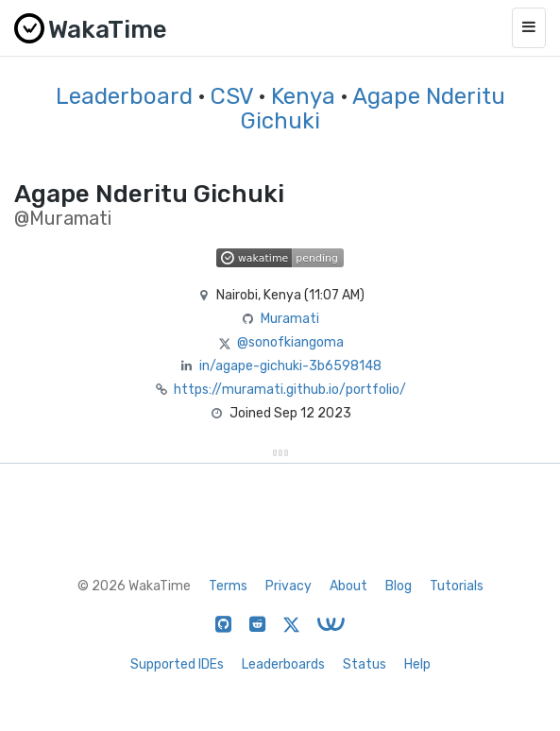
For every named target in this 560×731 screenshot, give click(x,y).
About (348, 586)
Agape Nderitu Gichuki (373, 109)
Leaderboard (124, 96)
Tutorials (457, 586)
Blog (399, 586)
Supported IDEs (177, 664)
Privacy (288, 586)
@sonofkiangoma (290, 342)
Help (417, 664)
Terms (228, 586)
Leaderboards (283, 664)
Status (365, 664)
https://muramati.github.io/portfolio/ (290, 390)
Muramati (290, 319)
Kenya (303, 96)
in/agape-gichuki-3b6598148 (290, 366)
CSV (232, 96)
